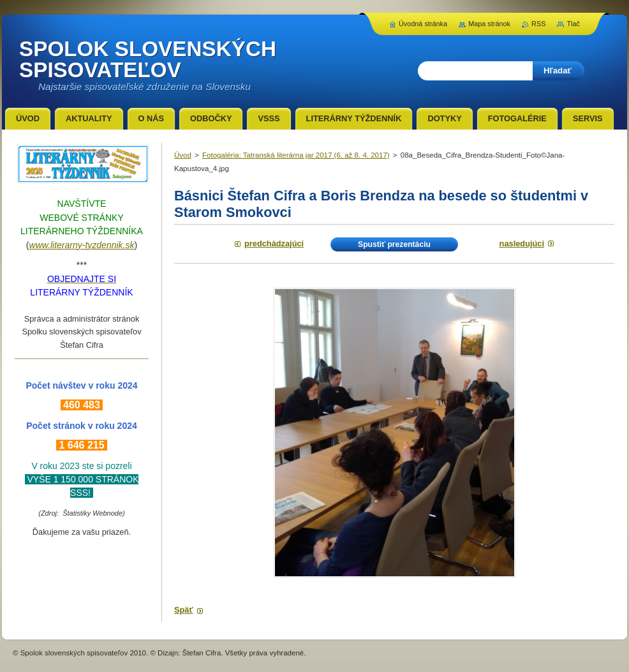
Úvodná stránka (423, 24)
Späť (184, 610)
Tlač (573, 24)
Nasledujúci (522, 243)
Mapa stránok (489, 24)
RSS (538, 24)
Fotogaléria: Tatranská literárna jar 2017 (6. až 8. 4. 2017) (296, 155)
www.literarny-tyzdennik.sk (82, 245)
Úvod (183, 155)
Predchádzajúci (274, 243)
